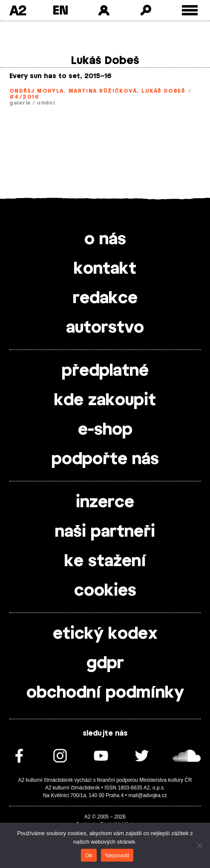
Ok (89, 855)
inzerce (105, 503)
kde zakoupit (105, 400)
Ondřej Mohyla (37, 91)
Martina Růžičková (103, 91)
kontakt (105, 269)
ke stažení (105, 561)
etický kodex (105, 634)
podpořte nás (105, 459)
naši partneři (105, 532)
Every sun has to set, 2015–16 (60, 76)
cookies (105, 591)
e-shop (105, 430)
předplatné (105, 371)
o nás (105, 240)
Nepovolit (117, 855)
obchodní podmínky (105, 693)
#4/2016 (24, 97)
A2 (18, 10)
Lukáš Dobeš (163, 91)
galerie (20, 103)
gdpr (105, 663)
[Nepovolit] (199, 845)
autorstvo (105, 328)
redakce (105, 298)
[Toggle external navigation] (190, 10)
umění (46, 103)
